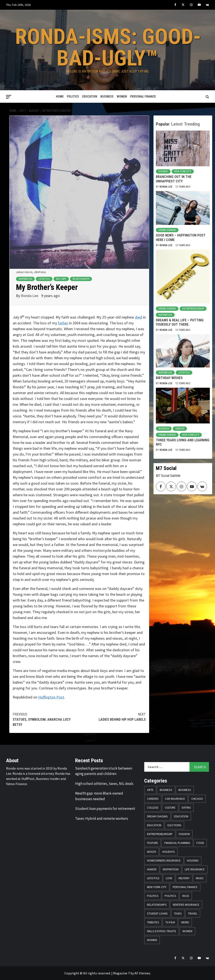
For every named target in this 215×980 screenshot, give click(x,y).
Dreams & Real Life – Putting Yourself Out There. (180, 322)
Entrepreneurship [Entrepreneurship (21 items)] (160, 834)
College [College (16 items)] (153, 807)
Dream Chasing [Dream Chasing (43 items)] (157, 816)
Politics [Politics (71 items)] (170, 896)
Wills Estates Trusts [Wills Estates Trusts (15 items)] (162, 931)
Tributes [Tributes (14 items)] (153, 922)
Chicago (163, 171)
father (63, 323)
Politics (73, 96)
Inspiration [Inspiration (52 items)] (171, 869)
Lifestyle (44, 279)
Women (122, 96)
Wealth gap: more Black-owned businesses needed (99, 796)
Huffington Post (51, 697)
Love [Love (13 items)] (169, 878)
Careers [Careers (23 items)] (153, 799)
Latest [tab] (177, 124)
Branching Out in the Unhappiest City (174, 179)
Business (107, 96)
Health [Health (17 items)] (152, 852)
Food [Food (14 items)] (200, 843)
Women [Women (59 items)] (187, 931)
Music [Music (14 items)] (200, 878)
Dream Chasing (167, 230)
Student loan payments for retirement (105, 809)
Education (90, 96)
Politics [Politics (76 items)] (153, 896)
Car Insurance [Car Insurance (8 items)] (175, 799)
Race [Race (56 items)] (186, 896)
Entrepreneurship (193, 309)
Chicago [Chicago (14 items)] (197, 799)
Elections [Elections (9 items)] (174, 825)
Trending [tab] (192, 124)
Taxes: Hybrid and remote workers (102, 818)
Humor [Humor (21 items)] (152, 869)
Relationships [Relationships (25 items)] (157, 905)
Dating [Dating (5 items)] (186, 807)
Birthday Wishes (169, 378)
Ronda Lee (30, 296)
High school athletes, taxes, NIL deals (104, 784)
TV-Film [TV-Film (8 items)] (170, 922)
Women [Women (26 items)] (152, 940)
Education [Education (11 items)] (181, 816)
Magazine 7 (121, 973)
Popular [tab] (163, 124)
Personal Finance (143, 96)
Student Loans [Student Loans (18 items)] (157, 913)
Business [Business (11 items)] (185, 790)
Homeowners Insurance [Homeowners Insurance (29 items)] (164, 860)
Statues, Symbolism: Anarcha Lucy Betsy (46, 719)
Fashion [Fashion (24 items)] (184, 834)
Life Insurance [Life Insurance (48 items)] (195, 869)
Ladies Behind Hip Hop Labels (112, 717)
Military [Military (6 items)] (184, 878)
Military (61, 279)
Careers (180, 429)
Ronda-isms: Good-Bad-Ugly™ (108, 47)
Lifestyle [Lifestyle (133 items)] (153, 878)
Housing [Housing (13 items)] (193, 860)
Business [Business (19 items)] (166, 790)
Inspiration (25, 279)
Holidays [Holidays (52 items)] (169, 852)
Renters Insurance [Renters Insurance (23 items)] (186, 905)
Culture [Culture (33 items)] (170, 807)
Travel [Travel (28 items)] (193, 913)
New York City (183, 171)
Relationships (81, 279)
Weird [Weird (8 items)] (185, 922)
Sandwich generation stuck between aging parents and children (104, 771)
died (138, 317)
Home (60, 96)
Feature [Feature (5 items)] (153, 843)
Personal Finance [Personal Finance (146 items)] (185, 887)
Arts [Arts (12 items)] (150, 790)
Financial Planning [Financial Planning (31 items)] (177, 843)
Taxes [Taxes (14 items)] (178, 913)
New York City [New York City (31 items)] (157, 887)
